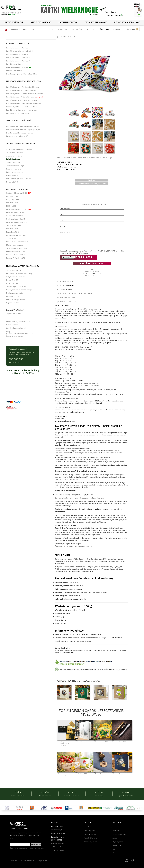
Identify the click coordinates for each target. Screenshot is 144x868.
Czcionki (92, 29)
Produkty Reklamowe (90, 838)
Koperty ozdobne (13, 303)
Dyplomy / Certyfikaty (15, 293)
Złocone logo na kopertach (16, 286)
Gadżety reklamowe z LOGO (19, 193)
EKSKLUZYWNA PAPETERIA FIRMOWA (24, 266)
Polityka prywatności (118, 842)
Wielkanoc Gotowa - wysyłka (19, 67)
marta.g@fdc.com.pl (58, 843)
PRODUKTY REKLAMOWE (96, 22)
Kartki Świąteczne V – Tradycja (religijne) (21, 100)
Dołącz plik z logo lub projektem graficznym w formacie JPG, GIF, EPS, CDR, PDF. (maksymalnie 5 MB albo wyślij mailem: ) (92, 252)
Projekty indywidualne (15, 64)
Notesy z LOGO (12, 182)
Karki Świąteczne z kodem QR (17, 136)
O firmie (15, 29)
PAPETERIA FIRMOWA (68, 22)
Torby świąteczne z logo (15, 166)
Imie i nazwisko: (65, 208)
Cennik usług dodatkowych (16, 328)
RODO (114, 849)
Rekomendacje (38, 29)
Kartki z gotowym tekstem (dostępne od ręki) (23, 126)
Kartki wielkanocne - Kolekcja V (18, 61)
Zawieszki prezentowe (15, 153)
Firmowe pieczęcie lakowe (16, 300)
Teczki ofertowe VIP (14, 270)
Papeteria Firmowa (90, 834)
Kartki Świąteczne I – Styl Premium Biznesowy (23, 87)
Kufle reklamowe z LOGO (15, 251)
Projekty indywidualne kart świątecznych (21, 110)
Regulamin (115, 838)
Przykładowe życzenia (119, 834)
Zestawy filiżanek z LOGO (16, 258)
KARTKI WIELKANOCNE (41, 22)
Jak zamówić (77, 29)
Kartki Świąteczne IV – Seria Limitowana (25, 97)
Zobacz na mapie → (58, 850)
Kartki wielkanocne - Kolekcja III (18, 54)
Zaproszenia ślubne (13, 314)
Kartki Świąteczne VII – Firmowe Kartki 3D (22, 107)
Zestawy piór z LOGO (14, 225)
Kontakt (117, 29)
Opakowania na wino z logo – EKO (19, 149)
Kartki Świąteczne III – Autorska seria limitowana (24, 94)
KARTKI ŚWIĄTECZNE (14, 22)
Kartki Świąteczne (89, 830)
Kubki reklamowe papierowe (17, 222)
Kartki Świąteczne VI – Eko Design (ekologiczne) (24, 103)
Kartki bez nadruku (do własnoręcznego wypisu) (24, 130)
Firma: (62, 214)
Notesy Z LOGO (12, 280)
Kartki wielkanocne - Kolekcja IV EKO (20, 58)
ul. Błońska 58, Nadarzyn (60, 847)
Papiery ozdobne (12, 296)
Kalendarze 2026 (13, 175)
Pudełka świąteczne (14, 169)
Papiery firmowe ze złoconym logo (19, 290)
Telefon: (62, 226)
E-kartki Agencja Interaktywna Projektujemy (23, 74)
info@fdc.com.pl (82, 253)
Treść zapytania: (65, 233)
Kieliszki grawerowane (15, 245)
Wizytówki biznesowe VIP (16, 277)
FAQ (25, 29)
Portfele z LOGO (12, 232)
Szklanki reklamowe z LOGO (16, 248)
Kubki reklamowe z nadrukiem (17, 242)
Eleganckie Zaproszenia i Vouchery (19, 273)
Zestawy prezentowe (14, 156)
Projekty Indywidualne (91, 842)
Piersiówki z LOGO (13, 196)
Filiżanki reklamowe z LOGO (17, 255)
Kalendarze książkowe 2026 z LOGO (20, 179)
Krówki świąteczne (13, 159)
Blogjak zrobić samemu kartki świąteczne (20, 333)
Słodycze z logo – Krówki (15, 219)
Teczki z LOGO (12, 238)
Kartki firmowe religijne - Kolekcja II (20, 51)
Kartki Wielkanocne (90, 827)
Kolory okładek (12, 325)
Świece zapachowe (13, 162)
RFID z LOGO (11, 206)
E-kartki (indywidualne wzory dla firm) (20, 133)
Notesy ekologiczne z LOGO (17, 235)
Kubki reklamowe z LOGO (16, 212)
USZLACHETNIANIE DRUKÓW (127, 22)
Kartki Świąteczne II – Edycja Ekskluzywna (22, 90)
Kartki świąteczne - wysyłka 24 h (18, 113)
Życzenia (104, 29)
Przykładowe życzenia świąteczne (19, 321)
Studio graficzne (58, 29)
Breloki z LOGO (12, 203)
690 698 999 (67, 289)
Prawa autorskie (117, 845)
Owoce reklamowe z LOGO (16, 216)
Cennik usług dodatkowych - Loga (92, 184)
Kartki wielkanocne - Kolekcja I (18, 48)
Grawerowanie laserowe (15, 336)
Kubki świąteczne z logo (15, 172)
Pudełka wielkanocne (14, 71)
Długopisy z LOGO (13, 199)
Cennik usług (116, 830)
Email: (62, 220)
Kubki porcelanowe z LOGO (19, 209)
